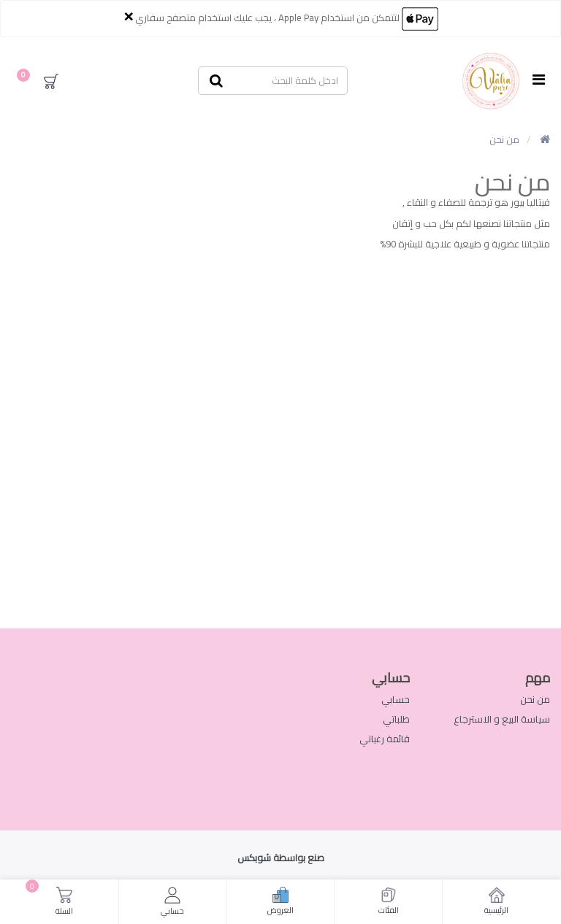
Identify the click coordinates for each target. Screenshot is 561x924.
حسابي (396, 699)
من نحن (504, 139)
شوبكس (254, 858)
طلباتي (396, 719)
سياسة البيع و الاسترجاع (502, 719)
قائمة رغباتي (385, 739)
